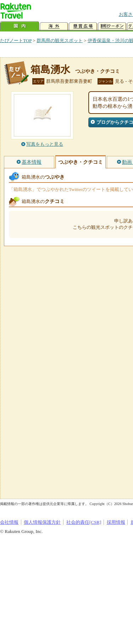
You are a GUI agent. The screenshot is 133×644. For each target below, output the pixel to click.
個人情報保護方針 (42, 522)
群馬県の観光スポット (60, 40)
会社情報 (9, 522)
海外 (54, 26)
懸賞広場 (83, 26)
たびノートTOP (16, 40)
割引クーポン (112, 26)
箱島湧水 (50, 69)
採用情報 (116, 522)
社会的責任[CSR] (84, 522)
